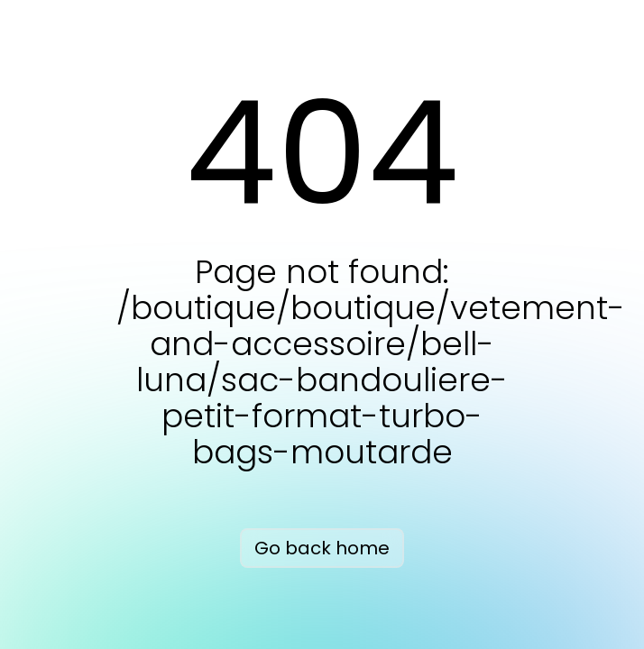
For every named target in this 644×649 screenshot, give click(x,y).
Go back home (322, 548)
